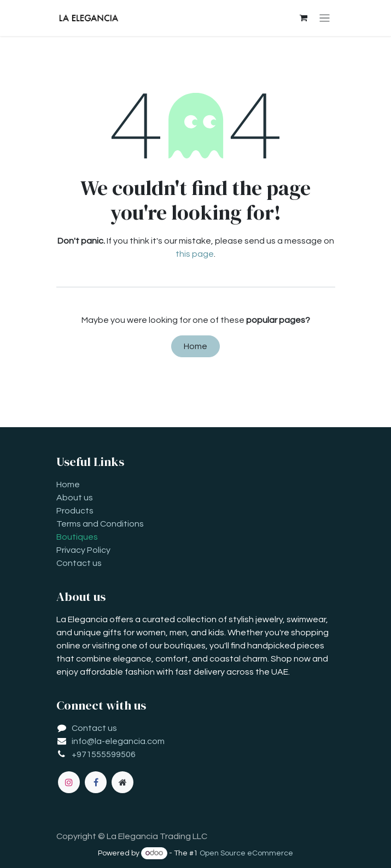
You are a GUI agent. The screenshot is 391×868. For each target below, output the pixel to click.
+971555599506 (104, 754)
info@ (83, 741)
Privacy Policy (83, 550)
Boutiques (77, 537)
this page (195, 254)
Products (75, 511)
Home (196, 346)
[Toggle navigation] (325, 18)
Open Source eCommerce (246, 853)
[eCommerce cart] (303, 18)
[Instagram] (69, 782)
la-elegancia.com (130, 741)
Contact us (79, 563)
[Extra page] (122, 782)
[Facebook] (96, 782)
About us (75, 498)
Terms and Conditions (100, 524)
